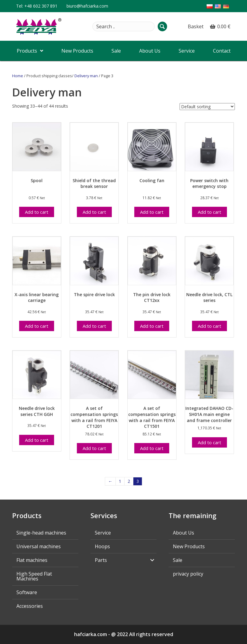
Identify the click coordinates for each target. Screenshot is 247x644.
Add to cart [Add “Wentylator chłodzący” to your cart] (152, 212)
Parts (101, 560)
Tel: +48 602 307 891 (37, 6)
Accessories (30, 606)
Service (103, 533)
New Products (189, 546)
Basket (196, 26)
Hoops (102, 546)
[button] (162, 26)
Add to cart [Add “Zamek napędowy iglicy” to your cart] (94, 326)
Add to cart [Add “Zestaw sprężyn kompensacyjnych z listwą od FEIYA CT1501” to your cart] (152, 448)
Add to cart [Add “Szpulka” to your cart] (37, 212)
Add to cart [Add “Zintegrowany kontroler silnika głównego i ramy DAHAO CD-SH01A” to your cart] (209, 442)
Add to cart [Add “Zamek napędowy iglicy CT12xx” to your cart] (152, 326)
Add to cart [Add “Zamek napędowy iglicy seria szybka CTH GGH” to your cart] (37, 440)
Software (27, 592)
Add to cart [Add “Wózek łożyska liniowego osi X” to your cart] (37, 326)
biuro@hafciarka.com (87, 6)
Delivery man (86, 76)
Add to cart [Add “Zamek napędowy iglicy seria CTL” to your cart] (209, 326)
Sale (178, 560)
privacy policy (188, 574)
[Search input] (123, 26)
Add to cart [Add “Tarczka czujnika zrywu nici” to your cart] (94, 212)
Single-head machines (41, 533)
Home (18, 76)
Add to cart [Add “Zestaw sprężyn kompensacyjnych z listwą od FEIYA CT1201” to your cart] (94, 448)
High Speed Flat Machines (34, 576)
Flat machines (32, 560)
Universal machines (39, 546)
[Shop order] (207, 107)
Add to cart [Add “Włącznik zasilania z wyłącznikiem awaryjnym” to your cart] (209, 212)
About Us (184, 533)
